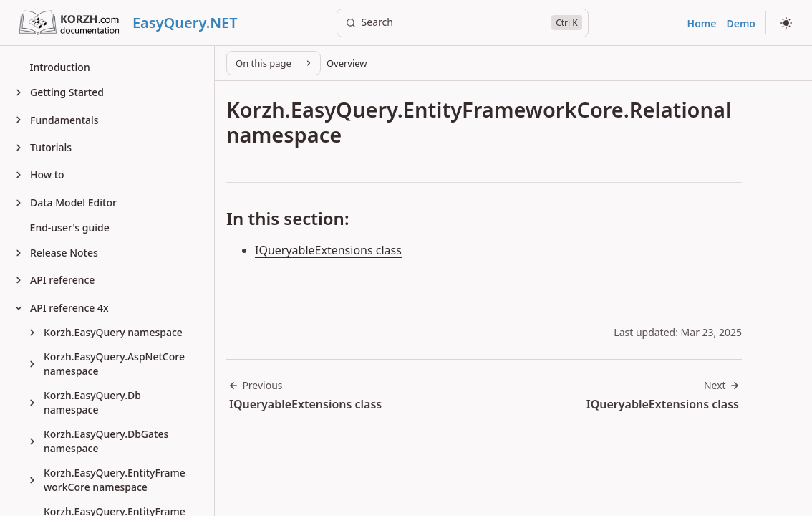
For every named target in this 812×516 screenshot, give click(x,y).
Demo (741, 23)
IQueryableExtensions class (328, 250)
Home (702, 23)
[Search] (463, 23)
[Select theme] (786, 23)
